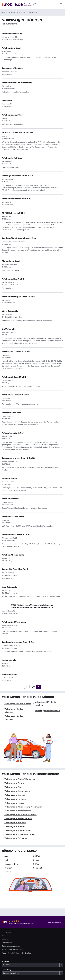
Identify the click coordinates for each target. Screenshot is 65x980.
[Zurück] (27, 687)
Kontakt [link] (5, 939)
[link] (18, 176)
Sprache (5, 961)
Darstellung (7, 970)
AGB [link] (4, 936)
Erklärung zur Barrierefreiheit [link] (13, 950)
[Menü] (61, 4)
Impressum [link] (6, 932)
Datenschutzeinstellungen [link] (12, 946)
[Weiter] (38, 687)
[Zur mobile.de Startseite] (20, 4)
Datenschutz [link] (7, 943)
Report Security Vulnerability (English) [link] (17, 953)
